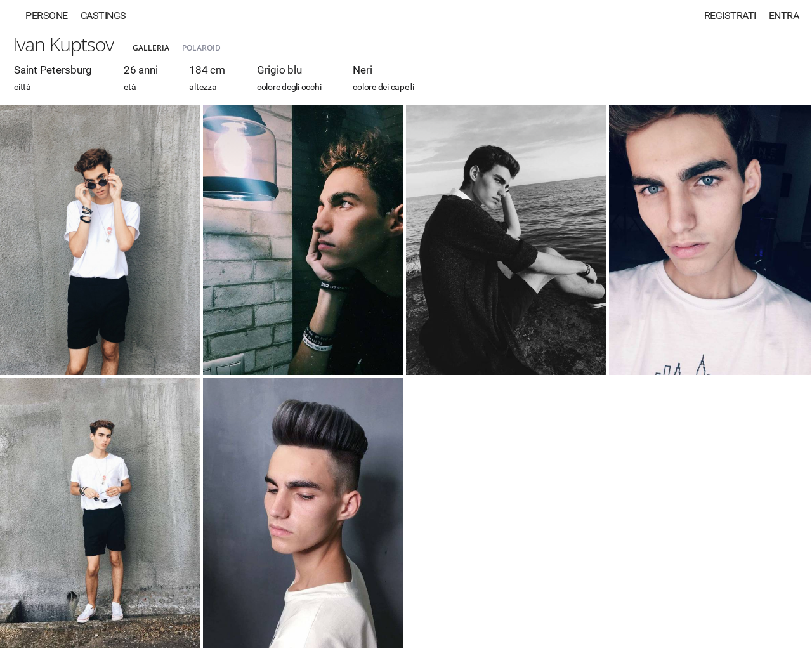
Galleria (151, 48)
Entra (784, 16)
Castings (103, 16)
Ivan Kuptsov (63, 44)
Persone (47, 16)
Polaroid (201, 48)
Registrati (730, 16)
